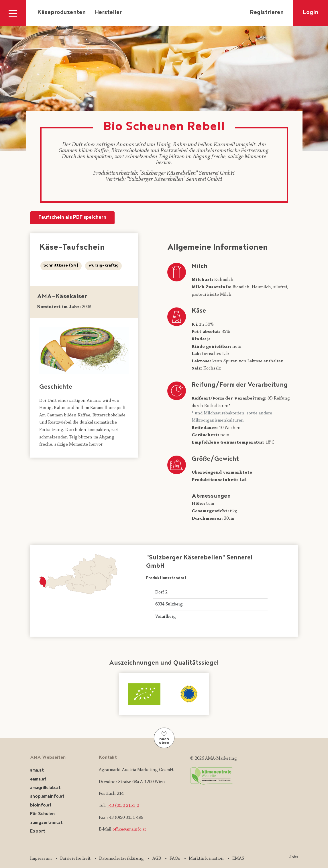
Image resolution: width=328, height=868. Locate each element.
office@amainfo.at (129, 829)
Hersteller (108, 13)
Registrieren (267, 13)
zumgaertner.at (46, 823)
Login (310, 13)
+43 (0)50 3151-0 (123, 806)
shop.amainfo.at (47, 797)
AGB (157, 859)
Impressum (41, 859)
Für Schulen (42, 814)
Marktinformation (206, 859)
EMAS (238, 859)
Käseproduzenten (61, 13)
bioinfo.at (41, 806)
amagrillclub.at (45, 788)
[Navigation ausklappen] (13, 13)
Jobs (294, 857)
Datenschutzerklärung (121, 859)
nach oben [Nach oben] (164, 738)
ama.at (37, 771)
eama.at (38, 779)
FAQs (175, 859)
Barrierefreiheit (75, 859)
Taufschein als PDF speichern (72, 218)
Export (38, 832)
